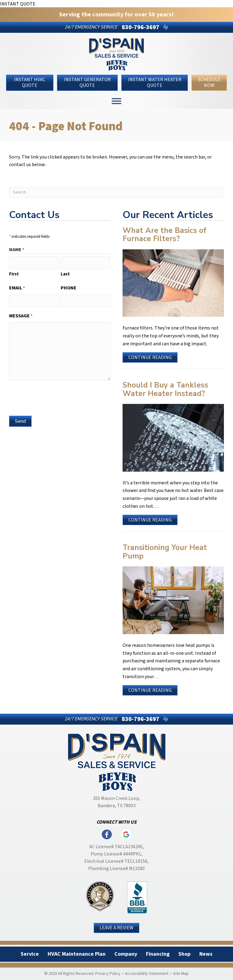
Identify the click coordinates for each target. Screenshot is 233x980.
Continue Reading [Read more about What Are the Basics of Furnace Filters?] (150, 358)
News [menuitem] (206, 954)
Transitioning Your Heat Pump (165, 552)
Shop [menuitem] (184, 954)
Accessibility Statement (147, 974)
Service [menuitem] (30, 954)
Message (21, 314)
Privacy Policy (108, 974)
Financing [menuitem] (158, 954)
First (14, 273)
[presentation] (55, 396)
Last (65, 273)
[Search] (116, 192)
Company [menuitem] (126, 954)
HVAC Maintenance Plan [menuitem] (77, 954)
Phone (69, 287)
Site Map (181, 974)
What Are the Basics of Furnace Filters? (164, 235)
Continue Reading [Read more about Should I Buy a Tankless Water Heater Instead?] (150, 521)
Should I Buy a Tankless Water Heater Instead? (165, 389)
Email (17, 287)
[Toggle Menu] (116, 101)
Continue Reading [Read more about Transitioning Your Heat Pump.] (150, 691)
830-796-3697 (140, 27)
